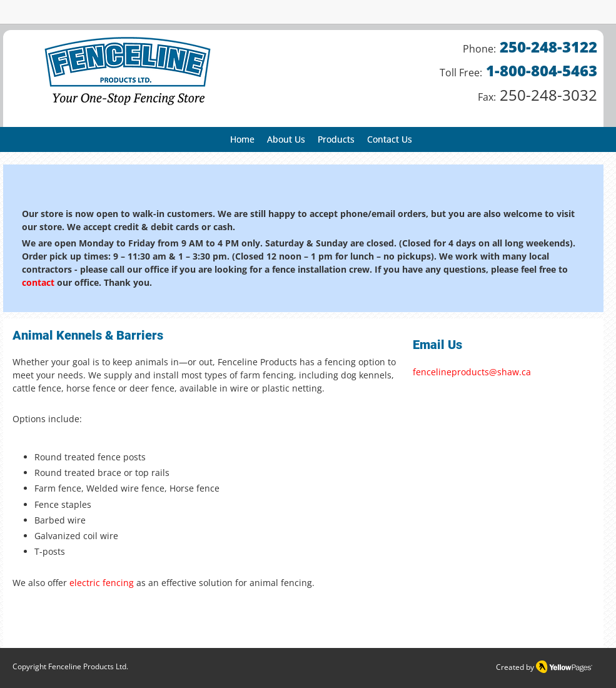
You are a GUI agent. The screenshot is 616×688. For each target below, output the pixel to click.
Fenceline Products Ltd (87, 666)
